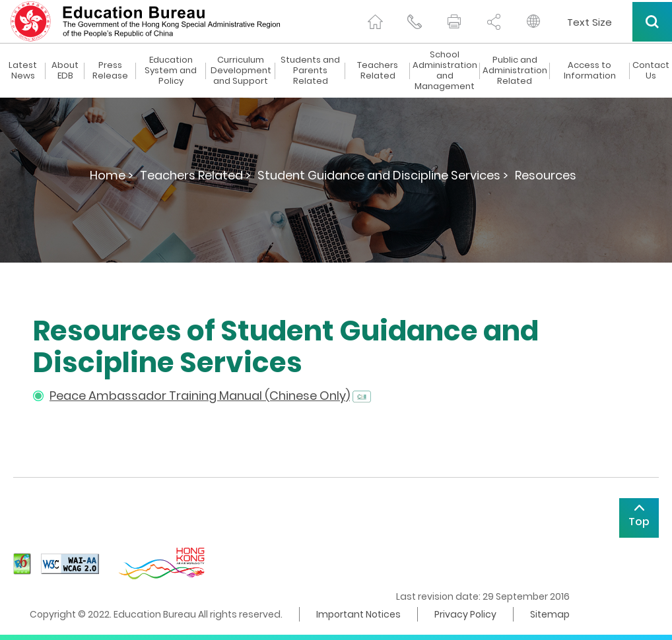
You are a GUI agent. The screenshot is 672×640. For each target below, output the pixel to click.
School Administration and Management (445, 71)
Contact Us (651, 71)
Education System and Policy (171, 71)
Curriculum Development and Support (241, 71)
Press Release (110, 71)
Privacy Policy (465, 614)
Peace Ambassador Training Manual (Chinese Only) (200, 396)
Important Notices (358, 614)
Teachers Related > (195, 175)
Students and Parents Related (310, 71)
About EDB (65, 71)
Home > (112, 175)
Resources (546, 175)
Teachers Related (378, 71)
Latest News (23, 71)
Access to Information (590, 71)
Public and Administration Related (515, 71)
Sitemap (550, 614)
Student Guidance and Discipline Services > (383, 175)
